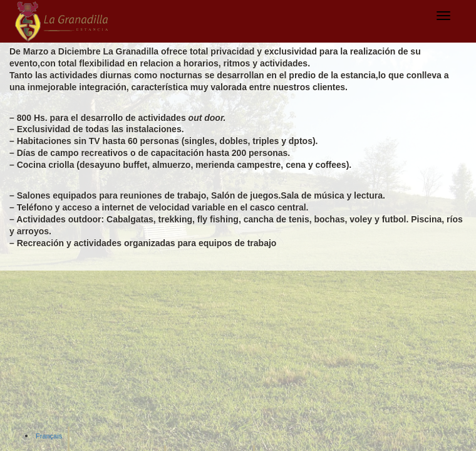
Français (49, 436)
